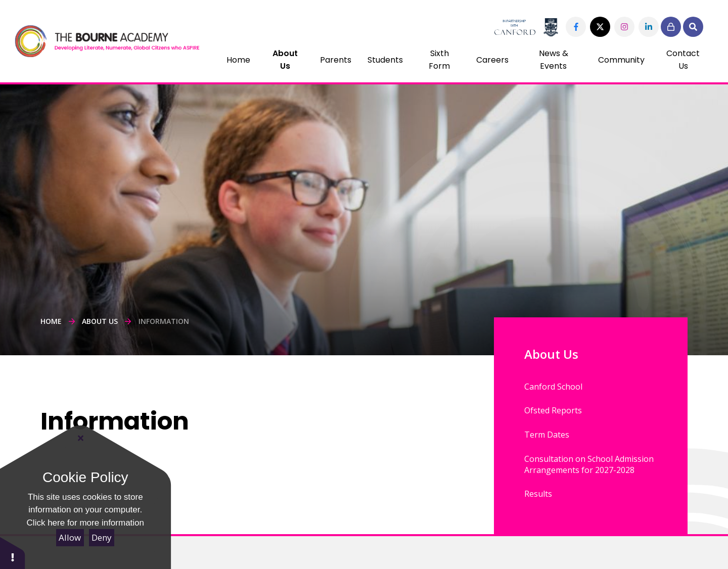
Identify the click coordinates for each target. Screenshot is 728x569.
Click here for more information (85, 523)
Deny (102, 537)
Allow (70, 537)
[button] (13, 553)
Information (164, 321)
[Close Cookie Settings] (81, 438)
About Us (100, 321)
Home (51, 321)
